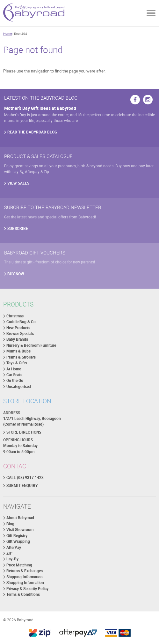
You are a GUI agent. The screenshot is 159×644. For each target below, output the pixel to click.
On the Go (15, 380)
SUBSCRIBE (18, 228)
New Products (18, 328)
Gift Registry (17, 536)
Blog (10, 524)
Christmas (15, 316)
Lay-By (12, 559)
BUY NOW (16, 274)
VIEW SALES (18, 183)
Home (7, 34)
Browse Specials (20, 333)
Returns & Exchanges (25, 571)
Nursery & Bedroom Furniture (31, 345)
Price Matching (19, 565)
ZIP (9, 553)
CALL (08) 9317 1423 (25, 477)
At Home (14, 369)
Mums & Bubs (18, 351)
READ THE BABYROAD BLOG (32, 132)
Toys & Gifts (17, 363)
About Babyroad (20, 518)
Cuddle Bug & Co (21, 322)
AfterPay (14, 547)
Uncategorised (19, 386)
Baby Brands (17, 339)
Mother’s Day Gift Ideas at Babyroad (40, 108)
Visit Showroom (20, 530)
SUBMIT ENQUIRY (22, 485)
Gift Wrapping (18, 541)
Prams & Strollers (21, 357)
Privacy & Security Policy (27, 589)
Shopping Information (25, 583)
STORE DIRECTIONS (24, 432)
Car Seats (14, 375)
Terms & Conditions (23, 594)
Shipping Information (25, 577)
